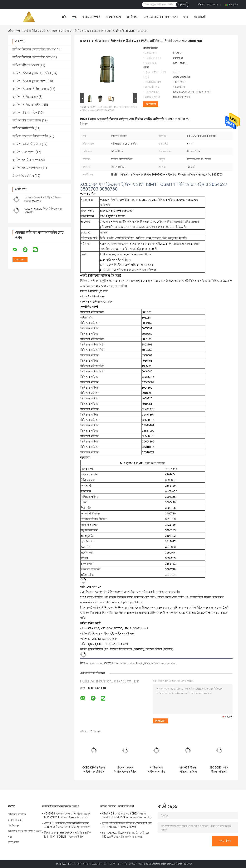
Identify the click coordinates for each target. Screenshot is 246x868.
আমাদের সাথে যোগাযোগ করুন (161, 17)
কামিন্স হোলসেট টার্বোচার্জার (30, 136)
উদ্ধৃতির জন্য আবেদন (208, 4)
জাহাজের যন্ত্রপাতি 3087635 (99, 663)
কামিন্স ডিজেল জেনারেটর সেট (32, 57)
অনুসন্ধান (182, 5)
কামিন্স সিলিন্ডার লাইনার (37, 31)
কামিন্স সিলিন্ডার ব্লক (25, 97)
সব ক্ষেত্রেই (200, 17)
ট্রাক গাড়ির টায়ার (23, 176)
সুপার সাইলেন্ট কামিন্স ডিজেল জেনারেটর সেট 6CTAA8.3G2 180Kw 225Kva (127, 825)
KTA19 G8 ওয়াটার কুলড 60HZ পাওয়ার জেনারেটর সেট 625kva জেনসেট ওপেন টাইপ (127, 815)
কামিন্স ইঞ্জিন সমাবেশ (26, 65)
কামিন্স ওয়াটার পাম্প (25, 160)
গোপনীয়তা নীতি (64, 864)
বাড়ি (64, 17)
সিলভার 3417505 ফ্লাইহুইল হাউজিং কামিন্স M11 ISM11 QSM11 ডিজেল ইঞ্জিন (68, 835)
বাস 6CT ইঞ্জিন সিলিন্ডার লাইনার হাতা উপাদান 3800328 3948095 (188, 770)
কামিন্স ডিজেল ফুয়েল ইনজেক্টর (32, 73)
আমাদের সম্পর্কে (91, 17)
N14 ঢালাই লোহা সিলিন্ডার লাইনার (160, 663)
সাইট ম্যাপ (13, 842)
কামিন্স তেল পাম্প (24, 152)
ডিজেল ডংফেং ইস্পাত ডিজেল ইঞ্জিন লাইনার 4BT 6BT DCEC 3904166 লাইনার (125, 770)
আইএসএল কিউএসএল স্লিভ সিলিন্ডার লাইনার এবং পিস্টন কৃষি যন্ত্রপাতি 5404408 (156, 770)
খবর (186, 17)
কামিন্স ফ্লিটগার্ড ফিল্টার (27, 144)
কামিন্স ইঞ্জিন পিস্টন (25, 112)
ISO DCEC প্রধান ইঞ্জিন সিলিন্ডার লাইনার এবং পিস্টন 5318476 (219, 770)
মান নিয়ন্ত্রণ (132, 17)
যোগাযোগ (151, 104)
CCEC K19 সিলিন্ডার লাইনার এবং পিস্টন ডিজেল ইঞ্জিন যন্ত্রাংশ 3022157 (94, 770)
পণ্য (74, 17)
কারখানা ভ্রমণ (113, 17)
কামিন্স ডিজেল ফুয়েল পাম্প (30, 81)
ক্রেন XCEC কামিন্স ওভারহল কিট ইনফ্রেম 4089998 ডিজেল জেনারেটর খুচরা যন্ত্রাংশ (67, 825)
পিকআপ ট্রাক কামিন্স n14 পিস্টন (129, 663)
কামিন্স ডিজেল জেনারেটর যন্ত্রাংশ (33, 49)
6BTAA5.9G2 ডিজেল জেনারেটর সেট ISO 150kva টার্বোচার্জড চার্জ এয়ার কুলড (125, 835)
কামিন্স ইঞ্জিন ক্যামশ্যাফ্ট (27, 120)
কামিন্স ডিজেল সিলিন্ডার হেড (31, 89)
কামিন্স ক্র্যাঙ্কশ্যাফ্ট (23, 128)
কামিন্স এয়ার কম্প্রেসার (27, 168)
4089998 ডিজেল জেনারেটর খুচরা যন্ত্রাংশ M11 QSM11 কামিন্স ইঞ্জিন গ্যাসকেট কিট (67, 815)
